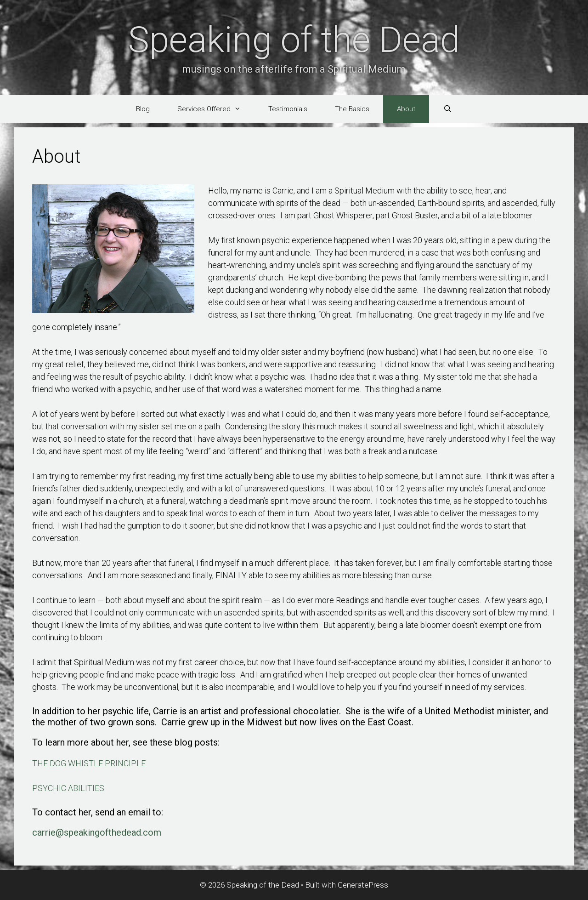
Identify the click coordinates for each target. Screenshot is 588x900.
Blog (143, 109)
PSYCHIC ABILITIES (68, 788)
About (406, 109)
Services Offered (216, 109)
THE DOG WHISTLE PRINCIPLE (89, 763)
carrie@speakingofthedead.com (97, 832)
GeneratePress (363, 885)
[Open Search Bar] (447, 109)
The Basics (352, 109)
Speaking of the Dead (294, 40)
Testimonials (288, 109)
